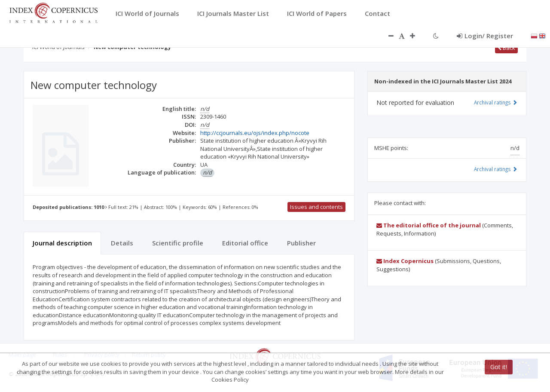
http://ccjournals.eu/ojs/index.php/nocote (255, 133)
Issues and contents (316, 207)
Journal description (62, 243)
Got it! (499, 367)
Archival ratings (496, 102)
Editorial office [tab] (245, 243)
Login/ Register (485, 36)
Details (122, 243)
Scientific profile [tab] (178, 243)
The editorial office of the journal (429, 225)
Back (506, 48)
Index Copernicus (405, 261)
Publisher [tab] (301, 243)
